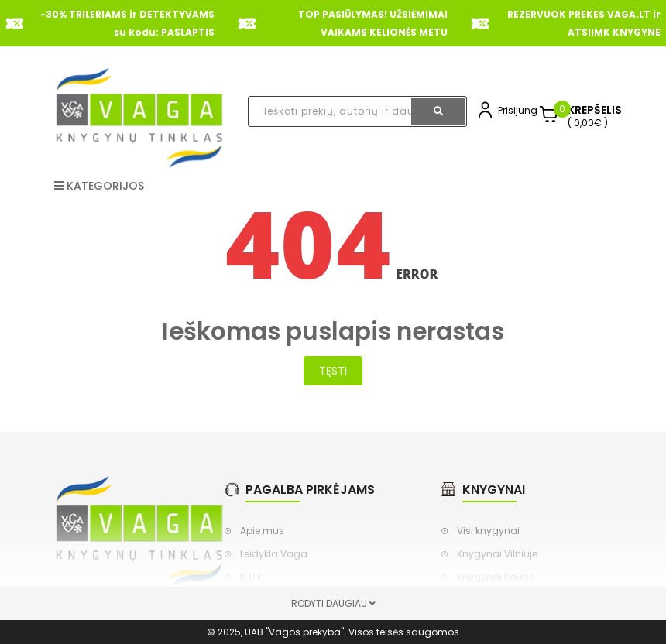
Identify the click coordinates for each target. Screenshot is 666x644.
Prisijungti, (521, 110)
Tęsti (333, 371)
